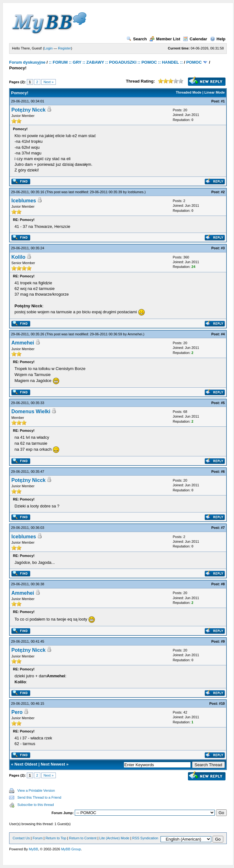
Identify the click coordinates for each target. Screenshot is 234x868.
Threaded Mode (188, 92)
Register (64, 48)
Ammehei (135, 334)
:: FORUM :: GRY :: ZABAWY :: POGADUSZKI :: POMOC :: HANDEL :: (116, 62)
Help (218, 39)
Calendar (195, 39)
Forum (38, 838)
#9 (223, 641)
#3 (223, 248)
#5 (223, 403)
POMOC (194, 62)
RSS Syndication (145, 838)
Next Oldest (26, 764)
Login (48, 48)
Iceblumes (136, 192)
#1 (223, 101)
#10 (222, 703)
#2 (223, 192)
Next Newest (53, 764)
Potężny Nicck (28, 110)
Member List (165, 39)
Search (137, 39)
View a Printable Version (36, 790)
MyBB (33, 849)
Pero (17, 712)
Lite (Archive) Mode (114, 838)
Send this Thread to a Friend (39, 797)
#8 (223, 584)
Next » (49, 82)
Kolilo (18, 257)
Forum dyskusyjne (27, 62)
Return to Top (56, 838)
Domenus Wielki (31, 411)
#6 (223, 472)
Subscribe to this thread (36, 805)
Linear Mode (215, 92)
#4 (223, 334)
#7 (223, 528)
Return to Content (83, 838)
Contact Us (21, 838)
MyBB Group (71, 849)
